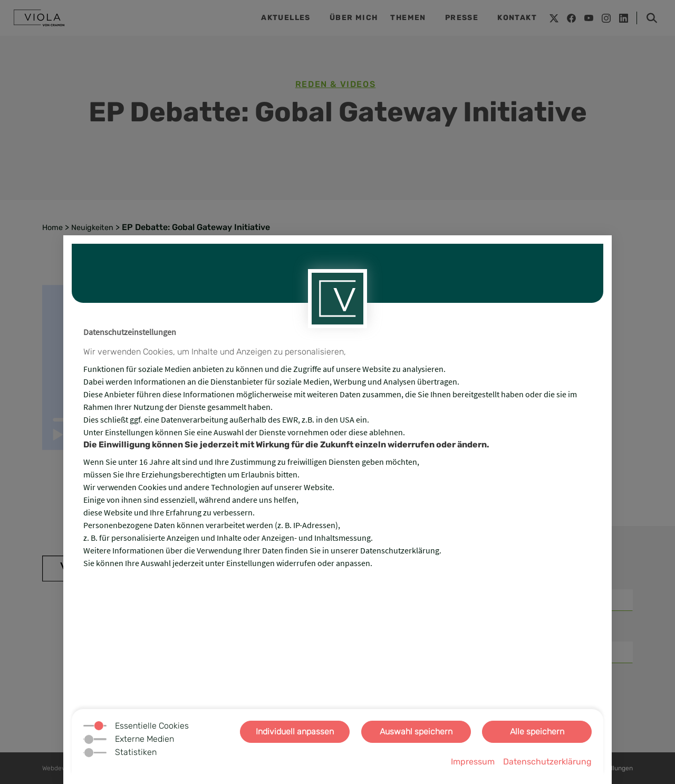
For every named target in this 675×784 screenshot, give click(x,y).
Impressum (473, 762)
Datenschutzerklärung (547, 762)
